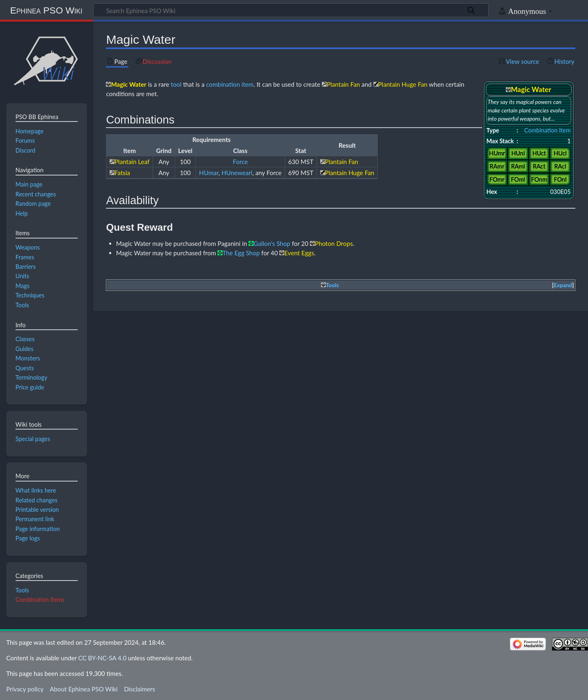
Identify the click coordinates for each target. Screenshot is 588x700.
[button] (563, 285)
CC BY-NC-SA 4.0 (102, 658)
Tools (22, 590)
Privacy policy (25, 689)
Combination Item (548, 130)
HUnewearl (237, 173)
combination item (230, 84)
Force (240, 162)
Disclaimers (139, 689)
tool (176, 84)
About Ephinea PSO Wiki (84, 689)
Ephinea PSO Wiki (46, 10)
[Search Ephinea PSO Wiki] (291, 10)
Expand (563, 285)
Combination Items (40, 600)
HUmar (209, 173)
